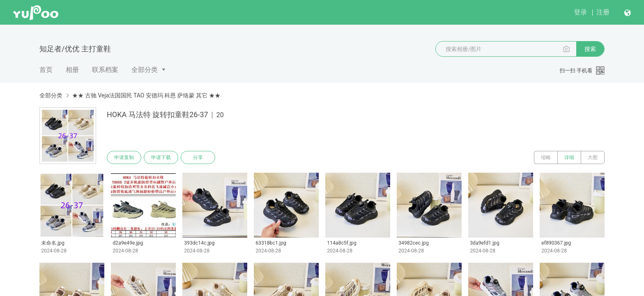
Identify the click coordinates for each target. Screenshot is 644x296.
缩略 (546, 157)
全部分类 (145, 70)
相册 (72, 70)
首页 (46, 70)
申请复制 (124, 157)
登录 (580, 12)
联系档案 (105, 70)
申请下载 (161, 157)
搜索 (590, 49)
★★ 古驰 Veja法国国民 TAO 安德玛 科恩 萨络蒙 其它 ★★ (146, 95)
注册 (603, 12)
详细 (569, 157)
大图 (593, 157)
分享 (198, 157)
